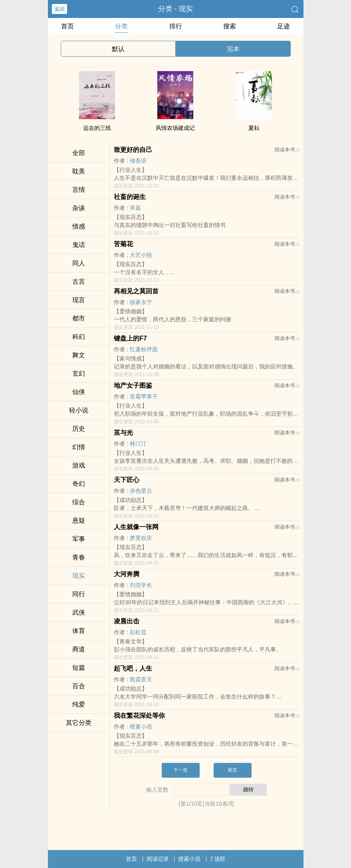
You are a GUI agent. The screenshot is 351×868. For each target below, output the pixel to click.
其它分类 (79, 723)
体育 (79, 631)
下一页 (180, 770)
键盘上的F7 (130, 338)
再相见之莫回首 (136, 291)
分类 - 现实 (176, 9)
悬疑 (79, 521)
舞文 (79, 355)
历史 (79, 429)
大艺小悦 (141, 255)
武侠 (79, 612)
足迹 (284, 26)
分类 (121, 26)
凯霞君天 (141, 679)
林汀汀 (138, 444)
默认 (118, 49)
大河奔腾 (127, 574)
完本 (233, 49)
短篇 (79, 668)
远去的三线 (97, 128)
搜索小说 (189, 859)
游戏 (79, 465)
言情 (79, 190)
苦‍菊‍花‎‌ (123, 244)
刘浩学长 (141, 585)
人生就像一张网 (136, 527)
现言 (79, 300)
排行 (176, 26)
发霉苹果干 (144, 396)
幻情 (79, 447)
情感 (79, 226)
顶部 (218, 859)
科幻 (79, 337)
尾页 (232, 770)
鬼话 (79, 245)
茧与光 (123, 433)
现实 (79, 576)
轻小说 (79, 410)
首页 (67, 26)
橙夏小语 (141, 727)
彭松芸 (138, 632)
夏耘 (254, 128)
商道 (79, 649)
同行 (79, 594)
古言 (79, 282)
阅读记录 (158, 859)
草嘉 (135, 208)
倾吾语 (138, 161)
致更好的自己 (133, 150)
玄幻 (79, 373)
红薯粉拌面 (144, 349)
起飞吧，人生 (133, 668)
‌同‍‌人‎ (79, 263)
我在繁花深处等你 (139, 716)
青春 (79, 557)
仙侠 (79, 392)
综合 (79, 502)
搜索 (230, 26)
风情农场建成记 (175, 128)
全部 (79, 153)
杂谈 (79, 208)
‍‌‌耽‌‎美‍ (79, 171)
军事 (79, 539)
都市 (79, 318)
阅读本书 (287, 150)
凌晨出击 (127, 621)
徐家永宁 (141, 302)
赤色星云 (141, 491)
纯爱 (79, 704)
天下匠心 (127, 480)
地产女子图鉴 (133, 385)
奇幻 (79, 484)
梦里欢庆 (141, 538)
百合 (79, 686)
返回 (59, 9)
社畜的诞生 (130, 197)
